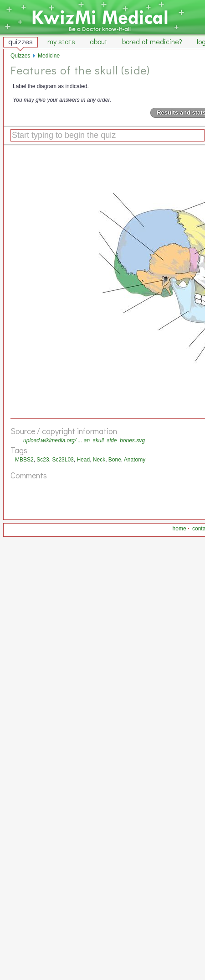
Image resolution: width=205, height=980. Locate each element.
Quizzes (20, 56)
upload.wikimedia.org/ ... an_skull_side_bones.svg (84, 440)
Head (83, 460)
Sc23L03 (63, 460)
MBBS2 (24, 460)
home (179, 529)
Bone (115, 460)
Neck (99, 460)
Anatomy (135, 460)
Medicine (49, 56)
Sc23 (43, 460)
